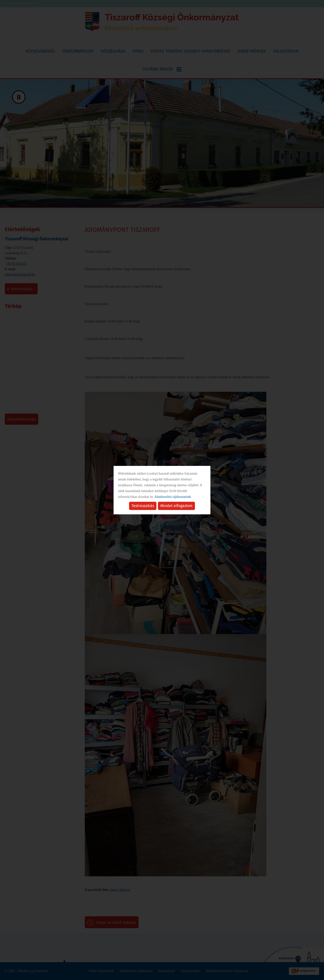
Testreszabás (143, 506)
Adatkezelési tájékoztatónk (173, 497)
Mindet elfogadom (176, 506)
